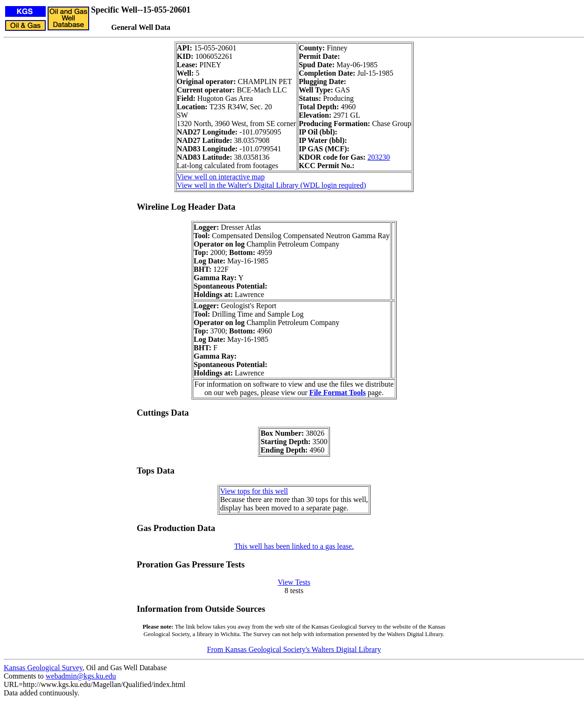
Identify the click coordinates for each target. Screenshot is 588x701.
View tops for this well (254, 491)
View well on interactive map (221, 177)
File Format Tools (338, 393)
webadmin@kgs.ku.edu (81, 676)
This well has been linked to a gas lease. (294, 546)
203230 (378, 157)
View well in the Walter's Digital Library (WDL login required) (271, 185)
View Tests (294, 582)
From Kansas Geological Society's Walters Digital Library (294, 649)
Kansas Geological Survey (43, 668)
